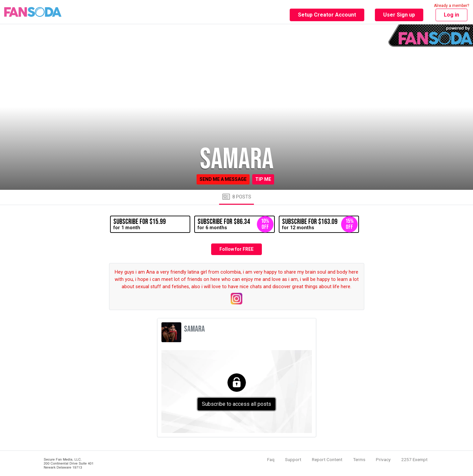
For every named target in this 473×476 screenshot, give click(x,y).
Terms (359, 459)
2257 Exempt (414, 459)
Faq (271, 459)
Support (293, 459)
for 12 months (320, 224)
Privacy (383, 459)
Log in (451, 15)
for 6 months (235, 224)
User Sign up (399, 15)
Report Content (327, 459)
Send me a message (223, 179)
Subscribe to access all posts (236, 404)
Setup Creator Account (327, 15)
